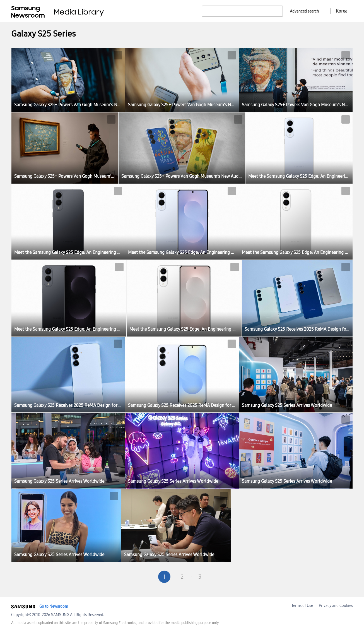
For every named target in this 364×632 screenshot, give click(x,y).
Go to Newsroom (54, 606)
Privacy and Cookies (336, 606)
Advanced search (304, 11)
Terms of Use (302, 606)
